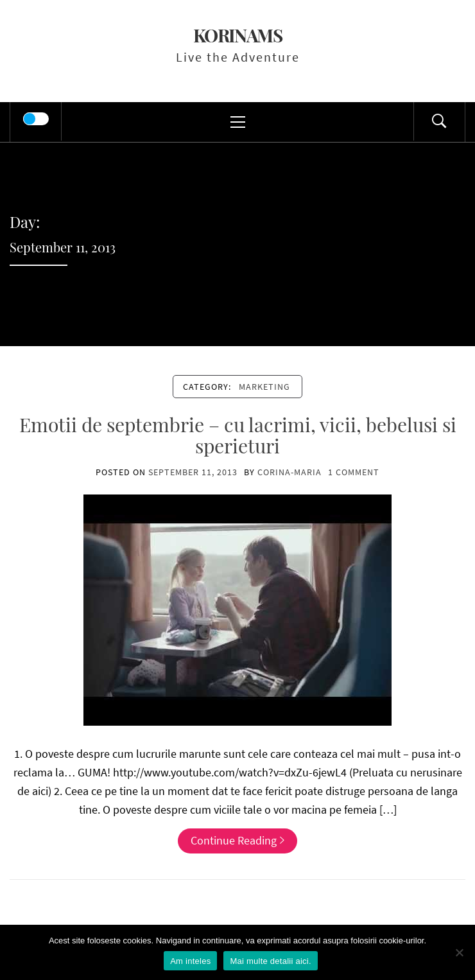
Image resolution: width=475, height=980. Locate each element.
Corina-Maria (289, 472)
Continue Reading (237, 840)
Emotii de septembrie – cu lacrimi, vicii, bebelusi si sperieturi (238, 435)
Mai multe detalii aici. (270, 961)
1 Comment (354, 472)
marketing (264, 387)
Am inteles (190, 961)
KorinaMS (238, 35)
